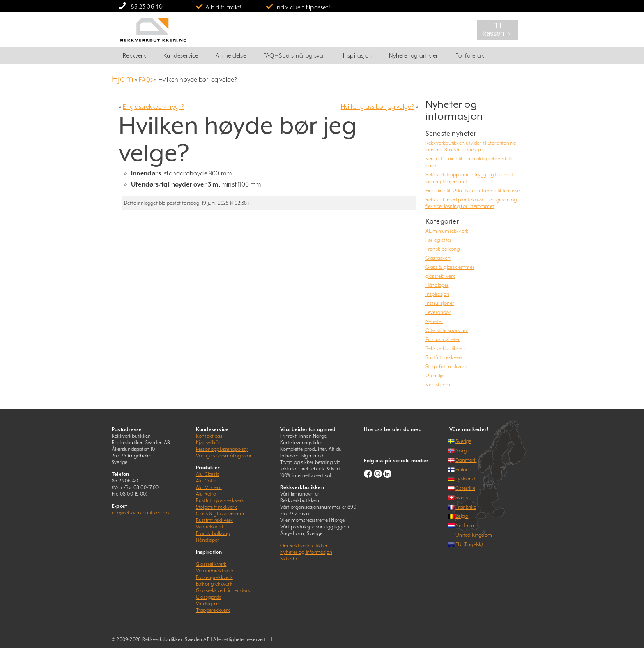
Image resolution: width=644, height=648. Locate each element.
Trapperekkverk (213, 610)
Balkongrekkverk (214, 584)
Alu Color (206, 481)
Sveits (462, 498)
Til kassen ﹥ (498, 30)
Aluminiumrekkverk (447, 231)
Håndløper (437, 285)
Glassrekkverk (211, 564)
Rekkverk (135, 55)
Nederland (467, 526)
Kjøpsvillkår (208, 443)
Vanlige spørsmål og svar (224, 456)
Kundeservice (181, 55)
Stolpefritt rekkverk (446, 367)
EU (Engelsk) (469, 544)
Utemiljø (435, 376)
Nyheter (434, 321)
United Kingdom (474, 535)
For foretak (470, 55)
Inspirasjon (357, 55)
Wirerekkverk (210, 527)
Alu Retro (206, 494)
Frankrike (466, 507)
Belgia (462, 516)
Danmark (466, 460)
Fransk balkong (443, 249)
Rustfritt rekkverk (444, 357)
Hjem (123, 79)
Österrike (465, 488)
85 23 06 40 (147, 6)
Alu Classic (208, 474)
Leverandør (438, 312)
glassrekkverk (440, 276)
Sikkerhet (290, 559)
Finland (463, 470)
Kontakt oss (209, 436)
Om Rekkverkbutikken (305, 546)
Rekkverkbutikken (445, 348)
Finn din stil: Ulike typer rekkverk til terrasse (473, 191)
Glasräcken (438, 258)
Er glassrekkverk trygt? (153, 107)
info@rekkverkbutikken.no (140, 513)
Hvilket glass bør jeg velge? (378, 107)
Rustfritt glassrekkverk (220, 500)
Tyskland (465, 479)
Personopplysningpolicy (222, 449)
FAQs (146, 80)
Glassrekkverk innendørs (223, 590)
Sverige (463, 441)
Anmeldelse (231, 55)
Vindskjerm (438, 385)
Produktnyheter (443, 339)
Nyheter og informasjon (306, 552)
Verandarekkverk (215, 571)
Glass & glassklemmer (450, 267)
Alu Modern (209, 487)
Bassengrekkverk (214, 577)
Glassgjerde (209, 597)
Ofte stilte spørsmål (447, 330)
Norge (462, 451)
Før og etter (438, 240)
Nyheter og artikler (413, 55)
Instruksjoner (440, 303)
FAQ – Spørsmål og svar (294, 55)
